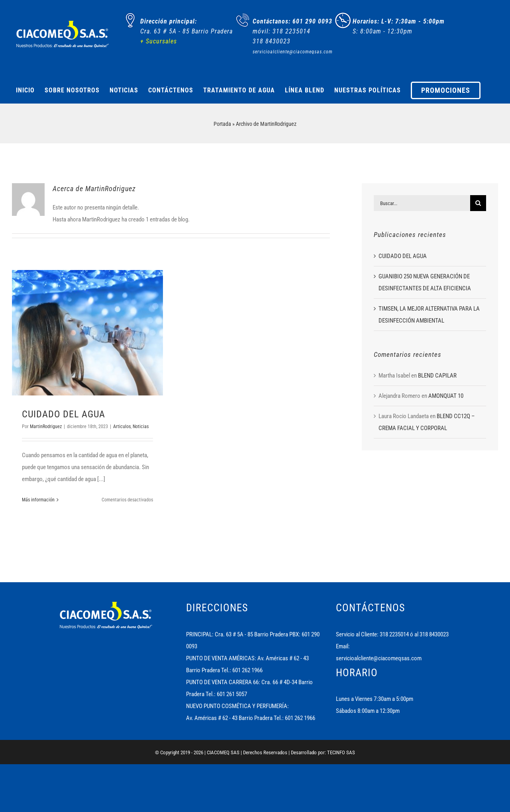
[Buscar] (478, 203)
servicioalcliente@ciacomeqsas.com (379, 658)
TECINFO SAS (341, 752)
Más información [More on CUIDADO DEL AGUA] (38, 500)
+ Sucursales (159, 41)
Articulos (122, 427)
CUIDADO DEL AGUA (64, 414)
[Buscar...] (422, 203)
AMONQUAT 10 (446, 396)
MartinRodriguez (46, 427)
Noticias (141, 427)
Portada (222, 124)
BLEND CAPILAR (437, 376)
